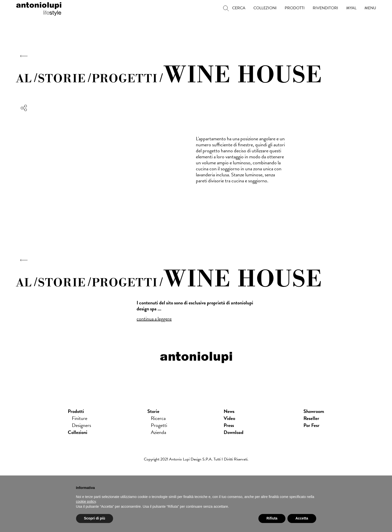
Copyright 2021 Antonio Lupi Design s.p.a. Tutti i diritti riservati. (196, 459)
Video (229, 418)
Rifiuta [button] (272, 518)
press (229, 425)
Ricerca (158, 418)
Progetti (159, 425)
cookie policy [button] (86, 501)
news (229, 411)
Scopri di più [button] (95, 518)
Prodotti (76, 411)
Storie (153, 411)
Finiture (80, 418)
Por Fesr (311, 425)
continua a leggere (154, 319)
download (234, 432)
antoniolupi (39, 8)
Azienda (158, 432)
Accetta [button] (302, 518)
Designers (81, 425)
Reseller (311, 418)
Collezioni (78, 432)
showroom (314, 411)
